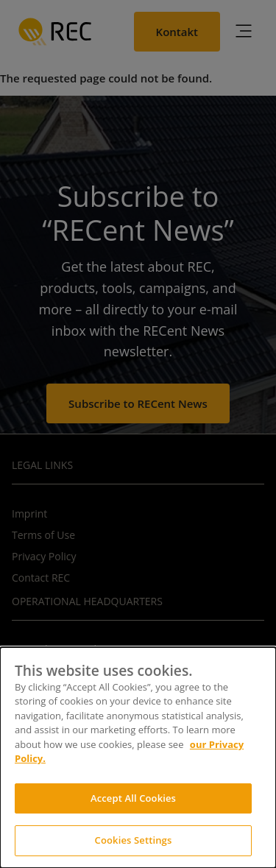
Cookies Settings (134, 840)
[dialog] (138, 758)
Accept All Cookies (133, 798)
